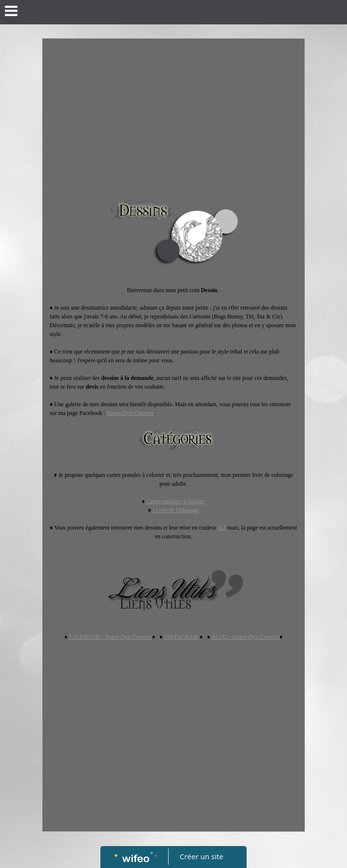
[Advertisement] (173, 112)
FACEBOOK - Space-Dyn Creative (110, 637)
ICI (222, 528)
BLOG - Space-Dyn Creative (246, 637)
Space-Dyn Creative (130, 413)
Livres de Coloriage (176, 510)
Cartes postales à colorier (176, 501)
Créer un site (202, 856)
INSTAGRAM (181, 637)
